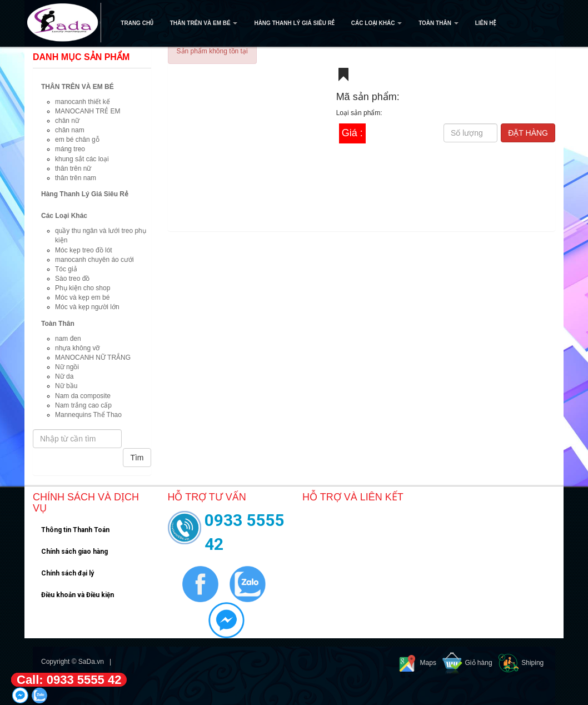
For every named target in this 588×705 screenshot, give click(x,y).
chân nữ (67, 121)
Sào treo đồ (72, 279)
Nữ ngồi (67, 367)
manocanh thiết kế (83, 102)
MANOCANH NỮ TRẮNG (93, 358)
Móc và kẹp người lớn (87, 307)
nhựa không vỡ (77, 348)
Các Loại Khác (377, 23)
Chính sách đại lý (68, 573)
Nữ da (64, 376)
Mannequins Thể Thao (88, 415)
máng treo (70, 149)
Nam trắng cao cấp (83, 405)
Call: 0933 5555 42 (69, 680)
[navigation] (294, 23)
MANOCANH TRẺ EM (88, 111)
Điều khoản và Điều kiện (78, 595)
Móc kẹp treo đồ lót (84, 250)
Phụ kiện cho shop (83, 288)
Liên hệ (486, 23)
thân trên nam (76, 178)
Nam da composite (83, 396)
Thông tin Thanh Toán (75, 530)
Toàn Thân (438, 23)
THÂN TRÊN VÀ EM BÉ (204, 23)
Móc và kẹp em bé (82, 297)
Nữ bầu (66, 386)
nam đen (68, 339)
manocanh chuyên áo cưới (94, 260)
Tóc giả (66, 269)
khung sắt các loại (82, 159)
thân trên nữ (73, 168)
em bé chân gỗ (77, 140)
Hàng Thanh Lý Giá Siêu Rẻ (294, 23)
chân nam (70, 130)
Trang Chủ (137, 23)
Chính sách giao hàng (74, 552)
